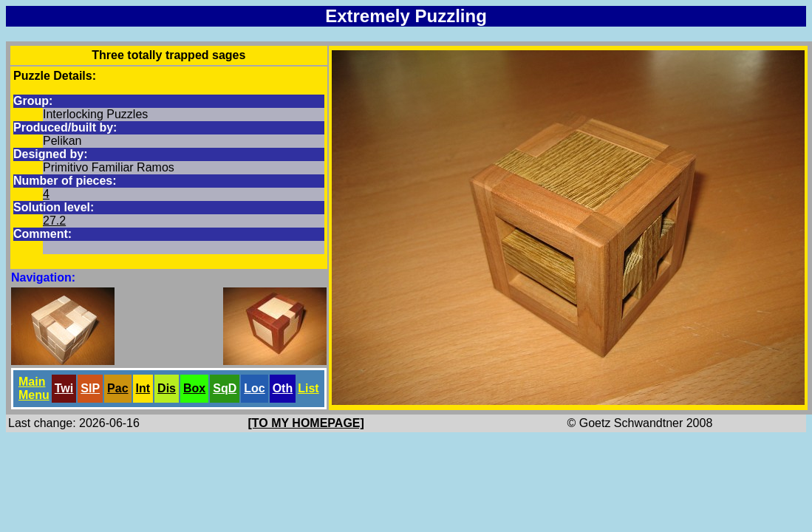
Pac (117, 388)
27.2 (54, 221)
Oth (283, 388)
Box (194, 388)
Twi (64, 388)
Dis (167, 388)
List (308, 388)
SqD (225, 388)
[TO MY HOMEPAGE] (306, 423)
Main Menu (34, 388)
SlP (90, 388)
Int (143, 388)
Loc (254, 388)
